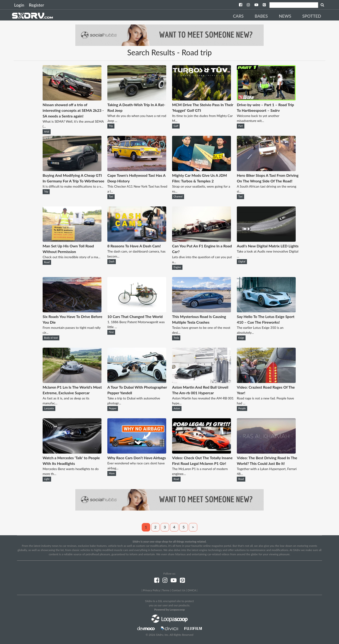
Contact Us (178, 590)
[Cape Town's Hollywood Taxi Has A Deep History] (137, 170)
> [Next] (193, 527)
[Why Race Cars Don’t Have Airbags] (137, 452)
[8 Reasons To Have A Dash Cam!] (137, 240)
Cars (238, 16)
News (285, 16)
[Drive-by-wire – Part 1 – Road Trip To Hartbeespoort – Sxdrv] (266, 99)
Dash (112, 262)
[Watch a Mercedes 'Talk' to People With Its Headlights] (72, 452)
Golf (176, 126)
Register (36, 5)
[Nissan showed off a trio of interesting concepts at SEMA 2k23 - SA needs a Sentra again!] (72, 99)
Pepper (113, 408)
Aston (177, 408)
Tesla (176, 338)
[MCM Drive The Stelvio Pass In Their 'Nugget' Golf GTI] (202, 99)
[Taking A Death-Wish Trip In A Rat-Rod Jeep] (137, 99)
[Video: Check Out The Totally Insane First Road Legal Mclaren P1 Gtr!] (202, 452)
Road (47, 262)
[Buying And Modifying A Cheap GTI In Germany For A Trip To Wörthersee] (72, 170)
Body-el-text (51, 338)
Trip (111, 126)
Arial (46, 132)
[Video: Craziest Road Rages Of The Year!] (266, 381)
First (111, 332)
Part (240, 126)
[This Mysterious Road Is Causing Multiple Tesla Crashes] (202, 311)
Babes (261, 16)
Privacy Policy (151, 590)
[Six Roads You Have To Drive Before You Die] (72, 311)
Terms (166, 590)
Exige (241, 338)
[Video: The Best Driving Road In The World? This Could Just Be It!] (266, 452)
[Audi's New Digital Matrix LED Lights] (266, 240)
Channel (178, 197)
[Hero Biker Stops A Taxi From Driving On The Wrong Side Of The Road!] (266, 170)
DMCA (192, 590)
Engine (177, 267)
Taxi (111, 197)
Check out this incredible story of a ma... (71, 257)
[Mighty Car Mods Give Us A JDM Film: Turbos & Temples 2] (202, 170)
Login (19, 5)
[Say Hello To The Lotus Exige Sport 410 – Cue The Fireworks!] (266, 311)
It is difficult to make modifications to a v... (73, 186)
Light (47, 479)
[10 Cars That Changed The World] (137, 311)
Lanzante (49, 408)
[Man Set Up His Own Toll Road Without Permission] (72, 240)
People (242, 408)
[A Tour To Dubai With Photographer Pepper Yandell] (137, 381)
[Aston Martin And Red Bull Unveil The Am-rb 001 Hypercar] (202, 381)
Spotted (312, 16)
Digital (242, 262)
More (112, 473)
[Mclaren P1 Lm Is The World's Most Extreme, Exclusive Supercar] (72, 381)
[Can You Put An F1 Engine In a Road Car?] (202, 240)
